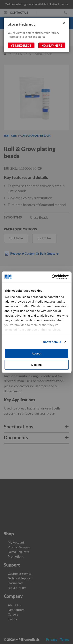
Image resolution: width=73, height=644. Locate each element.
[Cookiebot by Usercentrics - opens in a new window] (52, 277)
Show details (52, 342)
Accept (36, 353)
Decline (36, 365)
